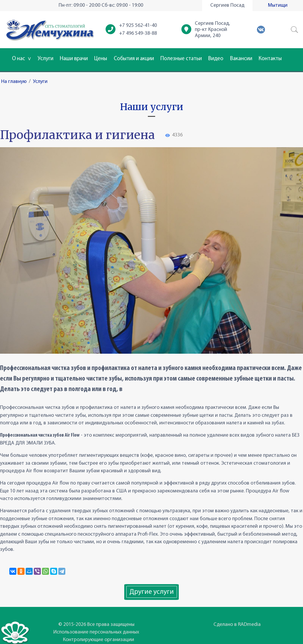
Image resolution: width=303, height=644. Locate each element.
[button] (295, 30)
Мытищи (278, 5)
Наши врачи (74, 59)
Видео (216, 59)
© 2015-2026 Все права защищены (96, 625)
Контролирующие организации (99, 640)
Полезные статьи (181, 59)
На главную (14, 82)
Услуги (45, 59)
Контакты (270, 59)
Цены (101, 59)
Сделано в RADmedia (237, 625)
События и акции (134, 59)
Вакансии (241, 59)
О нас (21, 59)
